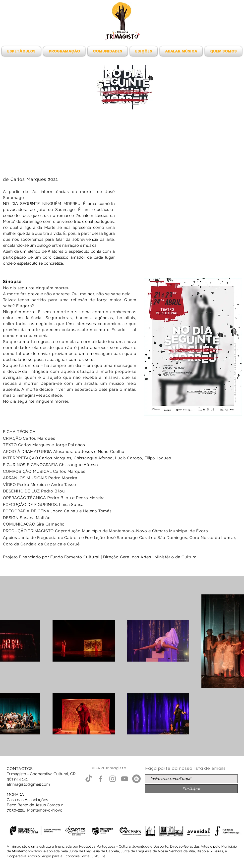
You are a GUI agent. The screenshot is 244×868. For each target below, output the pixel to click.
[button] (22, 51)
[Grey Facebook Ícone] (101, 779)
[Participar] (191, 789)
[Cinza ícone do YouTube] (124, 779)
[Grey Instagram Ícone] (113, 779)
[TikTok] (89, 779)
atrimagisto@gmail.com (28, 784)
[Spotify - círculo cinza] (136, 779)
